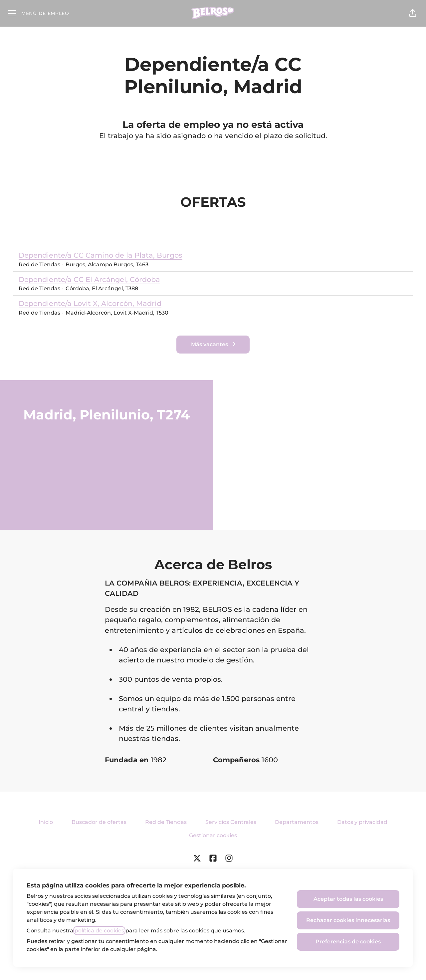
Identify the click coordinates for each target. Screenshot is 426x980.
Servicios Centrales (231, 822)
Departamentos (297, 822)
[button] (413, 13)
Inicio (46, 822)
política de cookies (99, 931)
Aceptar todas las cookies (348, 899)
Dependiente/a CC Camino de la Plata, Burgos (101, 255)
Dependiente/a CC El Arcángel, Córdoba (89, 280)
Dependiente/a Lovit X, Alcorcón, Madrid (94, 304)
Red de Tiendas (166, 822)
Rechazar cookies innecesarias (348, 920)
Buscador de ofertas (99, 822)
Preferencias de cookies (348, 942)
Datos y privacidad (362, 822)
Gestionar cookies (213, 835)
